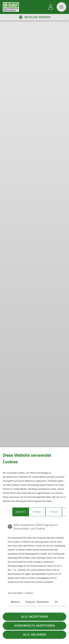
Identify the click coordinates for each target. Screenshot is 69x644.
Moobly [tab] (37, 512)
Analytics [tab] (21, 512)
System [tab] (54, 512)
